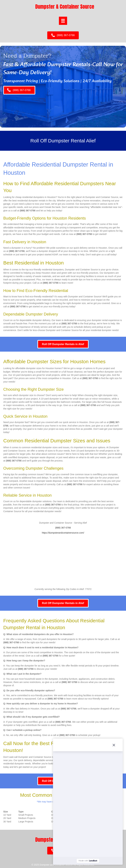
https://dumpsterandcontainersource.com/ (63, 533)
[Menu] (63, 21)
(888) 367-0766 (28, 211)
